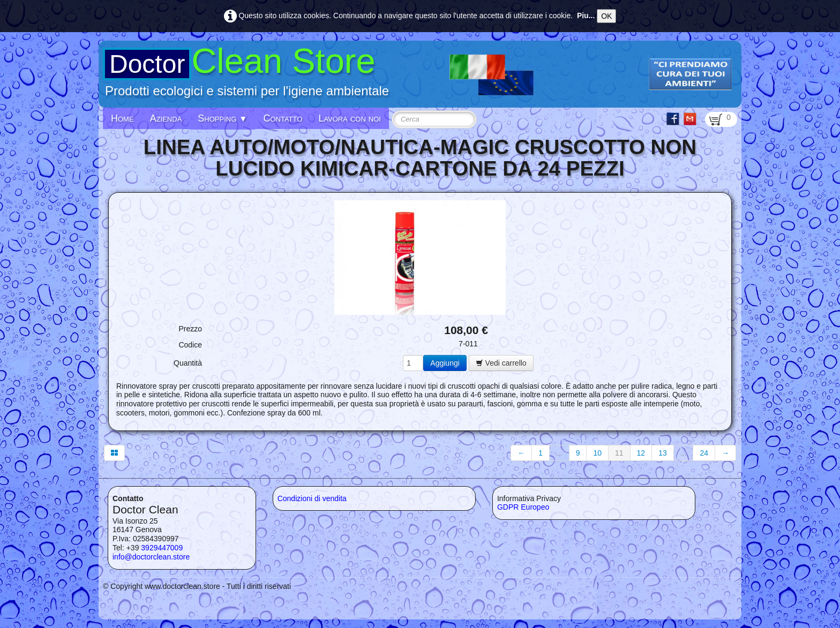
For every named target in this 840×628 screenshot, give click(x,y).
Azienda (166, 118)
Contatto (283, 118)
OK (606, 16)
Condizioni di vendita (312, 498)
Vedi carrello (501, 363)
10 (597, 453)
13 (663, 453)
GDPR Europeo (523, 507)
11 (619, 453)
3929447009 (162, 548)
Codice (190, 345)
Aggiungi (445, 363)
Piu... (586, 16)
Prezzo (190, 329)
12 (641, 453)
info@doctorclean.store (151, 557)
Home (122, 118)
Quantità (188, 363)
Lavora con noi (350, 118)
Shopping (222, 118)
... (559, 453)
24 (704, 453)
